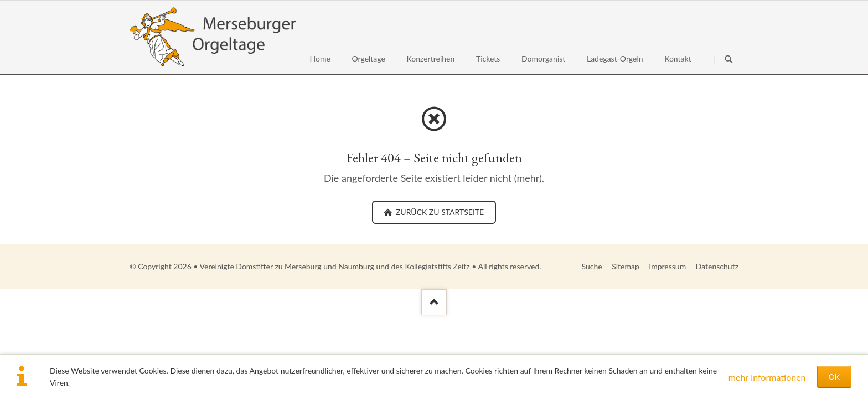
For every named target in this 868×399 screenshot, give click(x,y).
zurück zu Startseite (439, 212)
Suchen (728, 60)
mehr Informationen (767, 377)
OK (834, 377)
